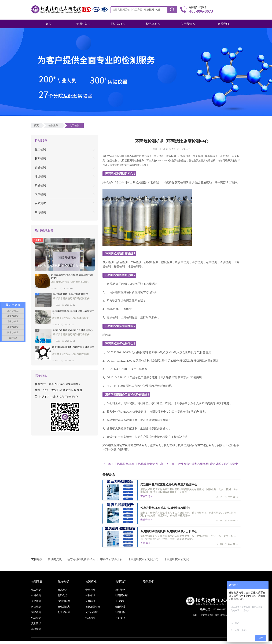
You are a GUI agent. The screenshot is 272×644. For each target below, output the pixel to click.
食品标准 (90, 590)
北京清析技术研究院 (176, 559)
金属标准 (90, 601)
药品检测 (65, 185)
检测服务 (82, 24)
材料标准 (90, 595)
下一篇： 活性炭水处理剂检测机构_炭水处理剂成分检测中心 (203, 464)
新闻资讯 (120, 590)
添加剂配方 (64, 601)
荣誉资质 (120, 607)
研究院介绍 (122, 595)
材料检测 (65, 158)
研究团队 (120, 612)
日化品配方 (64, 607)
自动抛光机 (55, 559)
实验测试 (65, 203)
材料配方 (63, 595)
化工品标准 (91, 612)
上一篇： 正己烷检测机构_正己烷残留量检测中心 (133, 464)
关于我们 (186, 24)
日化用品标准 (93, 607)
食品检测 (65, 167)
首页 (49, 24)
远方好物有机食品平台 (81, 559)
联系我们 (223, 24)
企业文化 (120, 601)
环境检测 (65, 176)
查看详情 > (146, 496)
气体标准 (90, 618)
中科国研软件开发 (111, 559)
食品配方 (63, 590)
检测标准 (152, 24)
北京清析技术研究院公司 (143, 559)
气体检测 (65, 194)
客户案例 (120, 618)
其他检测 (65, 212)
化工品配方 (64, 612)
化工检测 (75, 125)
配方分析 (117, 24)
